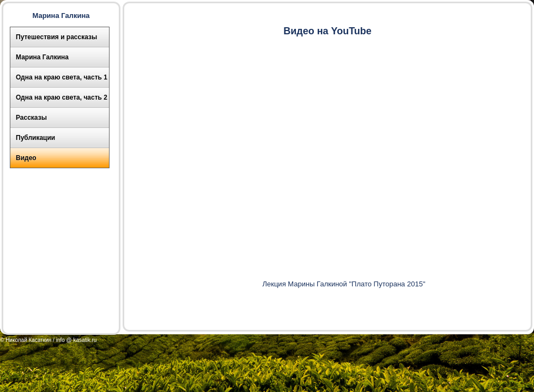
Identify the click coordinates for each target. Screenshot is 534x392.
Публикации (35, 138)
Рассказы (31, 118)
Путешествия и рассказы (56, 37)
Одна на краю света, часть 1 (62, 77)
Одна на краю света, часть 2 (62, 97)
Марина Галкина (42, 57)
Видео (26, 158)
